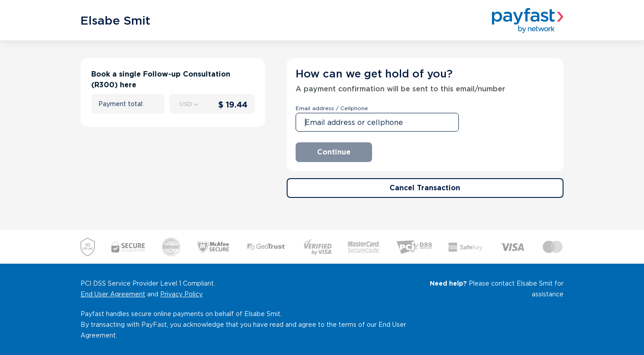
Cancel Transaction (425, 188)
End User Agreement (113, 294)
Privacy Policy (181, 294)
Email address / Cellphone (332, 108)
